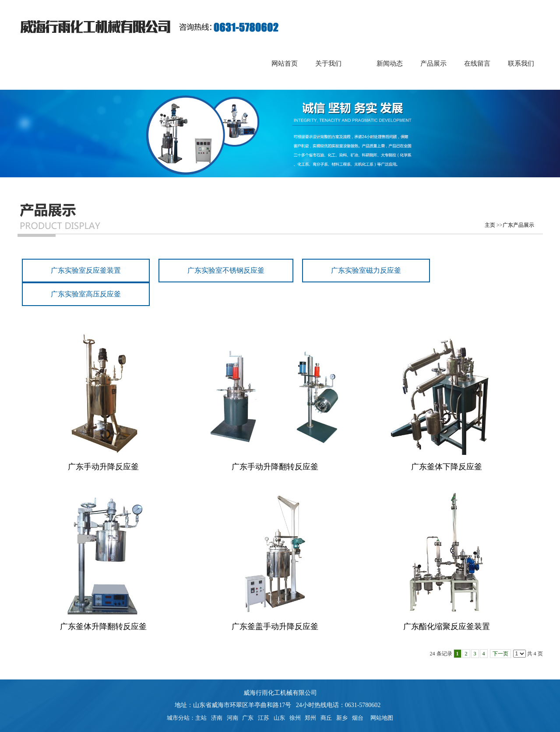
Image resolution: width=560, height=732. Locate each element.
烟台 (358, 718)
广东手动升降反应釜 (103, 467)
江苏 (264, 718)
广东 (248, 718)
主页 (490, 225)
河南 (232, 718)
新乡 (342, 718)
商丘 (326, 718)
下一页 (500, 654)
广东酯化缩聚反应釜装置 (447, 626)
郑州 (310, 718)
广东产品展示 (518, 225)
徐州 (295, 718)
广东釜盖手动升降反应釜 (275, 626)
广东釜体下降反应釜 (447, 467)
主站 (201, 718)
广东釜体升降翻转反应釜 (103, 626)
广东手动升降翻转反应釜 (275, 467)
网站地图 (380, 718)
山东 (279, 718)
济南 (217, 718)
